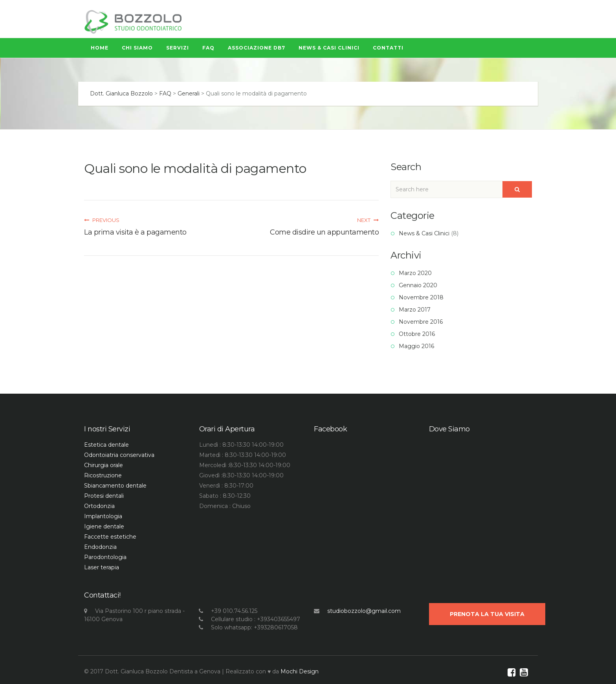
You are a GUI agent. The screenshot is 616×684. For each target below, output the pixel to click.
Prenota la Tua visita (487, 614)
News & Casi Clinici (329, 48)
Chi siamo (137, 48)
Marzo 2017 (415, 310)
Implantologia (103, 516)
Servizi (178, 48)
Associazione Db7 (257, 48)
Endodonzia (100, 547)
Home (100, 48)
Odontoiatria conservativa (119, 455)
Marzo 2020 (415, 273)
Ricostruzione (103, 475)
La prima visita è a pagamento (135, 232)
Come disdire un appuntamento (324, 232)
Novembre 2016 (421, 322)
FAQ (208, 48)
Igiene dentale (104, 526)
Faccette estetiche (110, 537)
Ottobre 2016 (417, 334)
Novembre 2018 (421, 297)
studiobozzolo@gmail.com (364, 611)
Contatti (388, 48)
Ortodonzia (99, 506)
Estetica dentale (106, 445)
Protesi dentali (104, 496)
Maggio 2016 (416, 346)
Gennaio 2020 (418, 285)
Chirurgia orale (104, 465)
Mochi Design (300, 671)
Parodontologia (105, 557)
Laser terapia (102, 567)
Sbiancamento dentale (115, 486)
